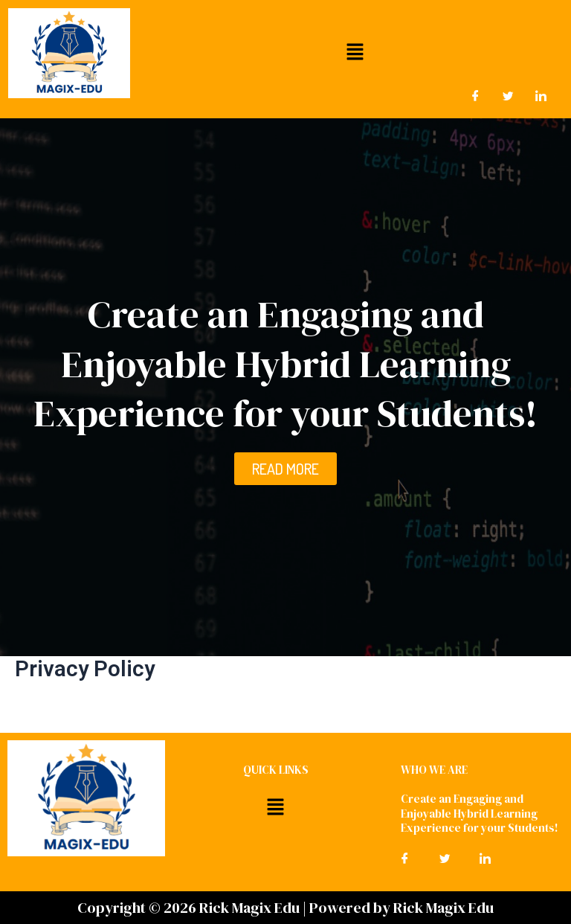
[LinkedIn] (541, 96)
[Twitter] (509, 96)
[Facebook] (476, 96)
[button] (355, 51)
